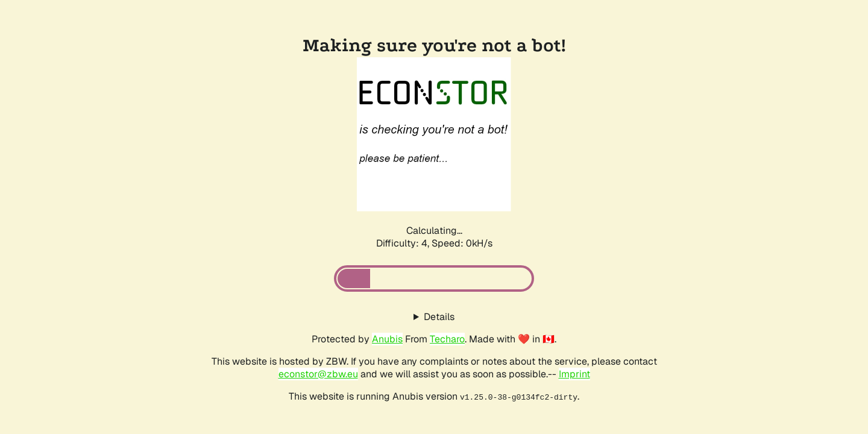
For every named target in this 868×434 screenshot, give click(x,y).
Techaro (447, 339)
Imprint (574, 374)
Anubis (387, 339)
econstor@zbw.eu (318, 374)
